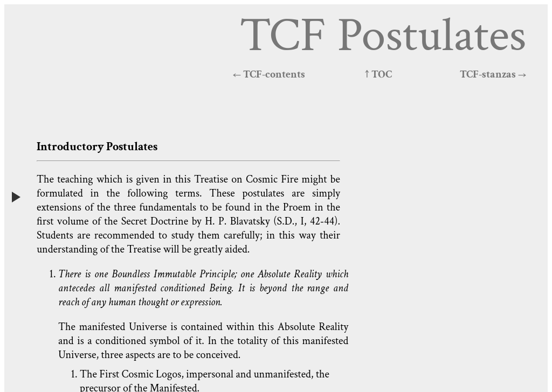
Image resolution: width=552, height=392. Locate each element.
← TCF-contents (269, 74)
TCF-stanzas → (493, 74)
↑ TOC (378, 74)
